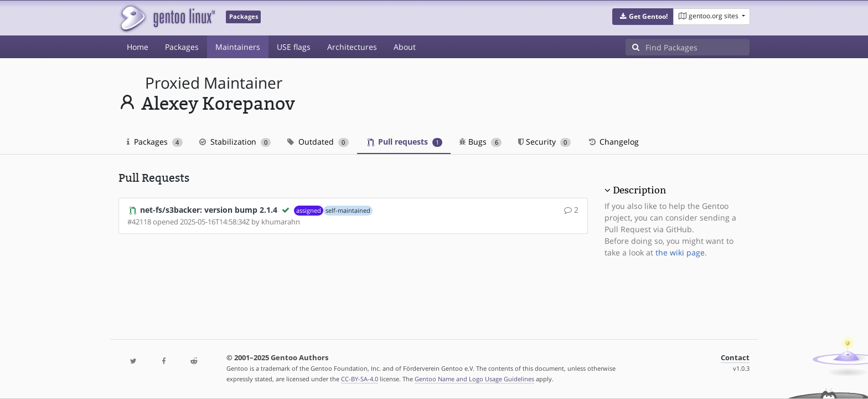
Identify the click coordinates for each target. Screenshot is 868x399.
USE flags (294, 47)
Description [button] (639, 190)
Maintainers (238, 47)
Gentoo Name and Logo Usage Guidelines (474, 379)
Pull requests (405, 142)
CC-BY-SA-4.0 (360, 379)
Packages (182, 47)
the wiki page (680, 252)
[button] (643, 17)
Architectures (352, 47)
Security (544, 142)
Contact (735, 358)
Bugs (480, 142)
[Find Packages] (697, 47)
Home (138, 47)
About (405, 47)
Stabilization (235, 142)
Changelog (613, 142)
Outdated (318, 142)
